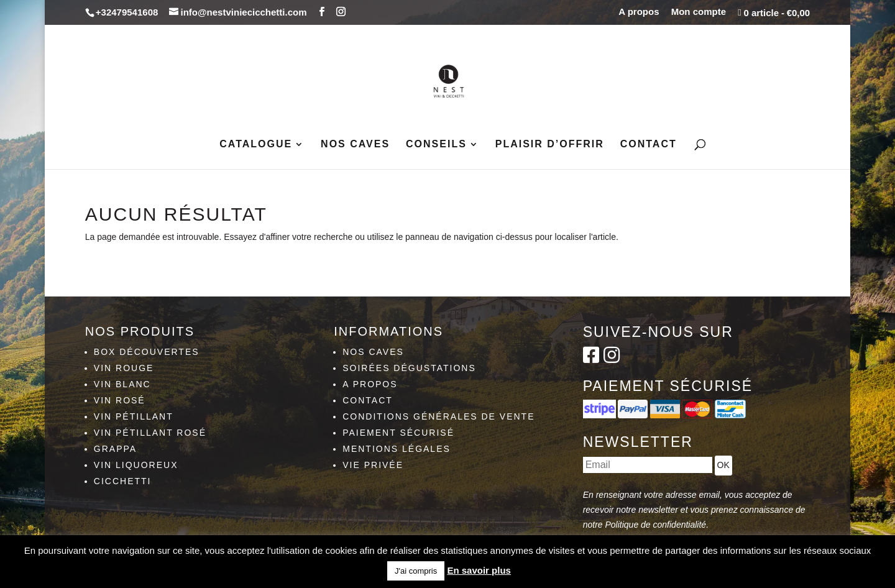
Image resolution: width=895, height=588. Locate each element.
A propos (639, 12)
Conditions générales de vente (438, 416)
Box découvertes (147, 352)
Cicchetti (123, 481)
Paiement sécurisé (398, 433)
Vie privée (373, 465)
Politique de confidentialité (655, 525)
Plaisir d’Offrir (550, 145)
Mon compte (699, 12)
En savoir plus (479, 570)
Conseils (436, 145)
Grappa (115, 449)
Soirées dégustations (409, 368)
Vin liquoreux (136, 465)
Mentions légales (397, 449)
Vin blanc (122, 384)
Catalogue (256, 145)
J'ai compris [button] (416, 571)
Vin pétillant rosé (150, 433)
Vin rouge (124, 368)
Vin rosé (120, 400)
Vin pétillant (134, 416)
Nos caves (355, 145)
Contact (649, 145)
